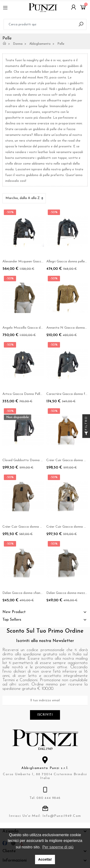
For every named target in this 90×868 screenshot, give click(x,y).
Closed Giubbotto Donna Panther (27, 460)
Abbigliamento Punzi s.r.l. (45, 768)
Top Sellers (12, 620)
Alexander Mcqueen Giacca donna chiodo (33, 262)
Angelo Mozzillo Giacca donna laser (29, 328)
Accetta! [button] (45, 859)
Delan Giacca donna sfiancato (25, 593)
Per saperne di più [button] (58, 847)
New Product (14, 612)
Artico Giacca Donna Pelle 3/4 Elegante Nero (37, 394)
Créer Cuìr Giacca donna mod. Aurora (30, 527)
